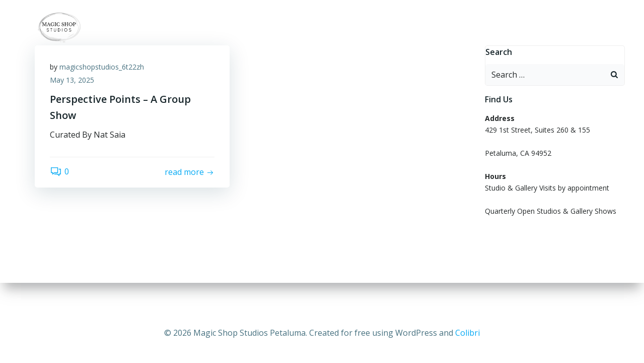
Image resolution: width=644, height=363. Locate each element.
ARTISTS (319, 27)
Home (274, 27)
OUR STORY (500, 27)
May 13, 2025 (72, 80)
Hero (591, 27)
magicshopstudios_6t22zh (102, 67)
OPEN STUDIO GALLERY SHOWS (407, 27)
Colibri (468, 333)
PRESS (551, 27)
